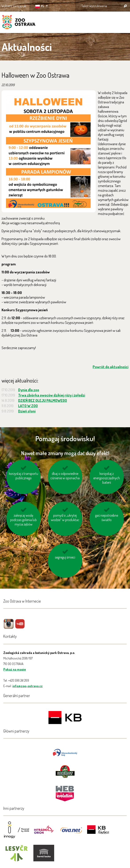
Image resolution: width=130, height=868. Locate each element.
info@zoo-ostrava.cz (28, 686)
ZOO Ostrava (19, 23)
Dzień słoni (27, 411)
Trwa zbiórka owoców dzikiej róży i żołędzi (52, 395)
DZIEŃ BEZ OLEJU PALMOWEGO (43, 400)
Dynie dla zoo (29, 390)
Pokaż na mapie (15, 669)
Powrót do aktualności (111, 367)
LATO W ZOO (28, 406)
